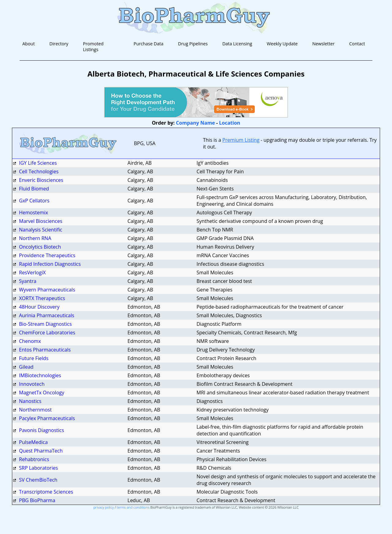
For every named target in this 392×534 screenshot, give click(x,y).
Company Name (196, 123)
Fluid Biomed (34, 189)
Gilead (26, 367)
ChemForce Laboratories (47, 333)
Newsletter (324, 44)
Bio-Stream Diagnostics (45, 324)
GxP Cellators (34, 201)
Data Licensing (237, 44)
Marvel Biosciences (41, 221)
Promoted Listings (93, 47)
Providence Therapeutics (47, 255)
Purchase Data (148, 44)
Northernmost (35, 410)
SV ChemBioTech (38, 480)
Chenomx (30, 341)
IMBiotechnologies (41, 375)
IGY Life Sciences (38, 163)
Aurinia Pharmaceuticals (47, 315)
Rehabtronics (34, 459)
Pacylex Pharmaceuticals (47, 418)
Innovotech (32, 384)
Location (230, 123)
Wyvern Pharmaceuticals (47, 290)
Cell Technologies (39, 171)
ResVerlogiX (32, 273)
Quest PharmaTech (41, 451)
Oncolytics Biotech (40, 247)
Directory (59, 44)
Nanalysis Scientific (41, 230)
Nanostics (30, 401)
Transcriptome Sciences (46, 492)
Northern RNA (35, 238)
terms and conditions (133, 507)
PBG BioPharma (37, 500)
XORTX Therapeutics (42, 298)
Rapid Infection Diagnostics (50, 264)
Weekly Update (282, 44)
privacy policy (104, 507)
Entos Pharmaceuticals (45, 350)
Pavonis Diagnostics (41, 430)
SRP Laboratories (38, 468)
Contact (357, 44)
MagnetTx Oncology (42, 393)
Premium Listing (241, 140)
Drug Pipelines (193, 44)
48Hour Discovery (39, 307)
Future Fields (34, 358)
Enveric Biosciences (41, 180)
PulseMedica (33, 442)
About (29, 44)
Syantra (28, 281)
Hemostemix (34, 212)
